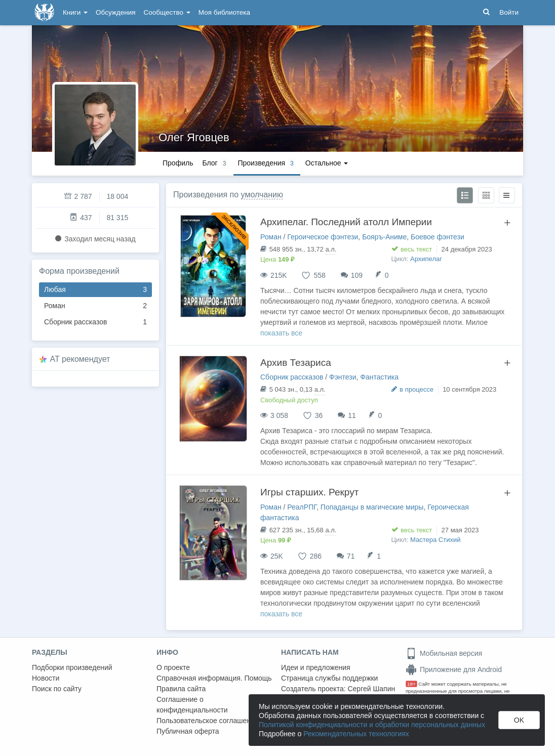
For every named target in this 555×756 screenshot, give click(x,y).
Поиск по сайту (57, 689)
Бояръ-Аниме (384, 237)
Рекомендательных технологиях (356, 734)
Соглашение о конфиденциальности (192, 705)
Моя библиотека (224, 12)
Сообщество (167, 12)
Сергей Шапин (371, 689)
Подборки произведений (72, 667)
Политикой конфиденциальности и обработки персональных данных (372, 725)
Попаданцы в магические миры (372, 507)
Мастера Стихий (435, 540)
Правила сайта (181, 689)
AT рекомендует (80, 359)
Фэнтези (343, 377)
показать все (281, 333)
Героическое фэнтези (323, 237)
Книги (75, 12)
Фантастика (379, 377)
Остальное (327, 163)
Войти (509, 12)
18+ (411, 684)
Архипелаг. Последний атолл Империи (346, 222)
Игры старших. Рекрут (309, 492)
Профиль (178, 163)
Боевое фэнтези (438, 237)
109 (357, 275)
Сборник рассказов (95, 322)
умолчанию (262, 195)
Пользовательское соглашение (208, 721)
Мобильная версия (444, 653)
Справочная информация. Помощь (214, 678)
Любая (95, 290)
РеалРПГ (302, 507)
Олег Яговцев (194, 137)
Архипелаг (426, 259)
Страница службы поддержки (329, 678)
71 (351, 556)
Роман (95, 306)
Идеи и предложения (316, 667)
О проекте (173, 667)
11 (352, 415)
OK (519, 720)
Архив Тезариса (296, 363)
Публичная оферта (188, 731)
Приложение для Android (454, 669)
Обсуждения (115, 12)
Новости (46, 678)
